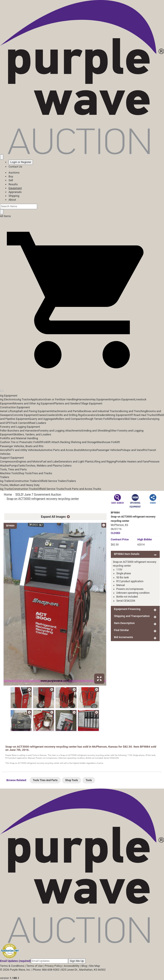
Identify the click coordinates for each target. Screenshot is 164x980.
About (12, 200)
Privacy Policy (53, 966)
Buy (11, 176)
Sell (11, 180)
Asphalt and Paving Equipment (32, 411)
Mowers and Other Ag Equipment (34, 403)
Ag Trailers (7, 481)
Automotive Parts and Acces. (56, 450)
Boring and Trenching (133, 411)
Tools (89, 780)
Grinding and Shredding (96, 431)
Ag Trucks (6, 489)
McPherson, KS (119, 525)
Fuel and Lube (50, 462)
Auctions (14, 173)
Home (8, 494)
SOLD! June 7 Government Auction (38, 494)
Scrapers (119, 419)
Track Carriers (19, 423)
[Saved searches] (2, 157)
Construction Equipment (15, 407)
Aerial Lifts (7, 411)
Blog (84, 966)
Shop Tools (25, 473)
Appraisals (15, 192)
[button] (82, 381)
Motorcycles (89, 450)
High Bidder (145, 539)
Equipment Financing (127, 609)
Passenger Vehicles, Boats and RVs (22, 446)
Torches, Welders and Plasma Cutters (48, 466)
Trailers (5, 477)
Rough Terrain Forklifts (99, 419)
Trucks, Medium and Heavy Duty (20, 485)
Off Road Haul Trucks (142, 415)
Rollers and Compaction (71, 419)
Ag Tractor (24, 399)
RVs (145, 450)
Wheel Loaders (37, 423)
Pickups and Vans (132, 450)
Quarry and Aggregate (42, 419)
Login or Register (21, 162)
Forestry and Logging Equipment (20, 427)
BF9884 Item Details (127, 554)
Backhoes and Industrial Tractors (100, 411)
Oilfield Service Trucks (51, 489)
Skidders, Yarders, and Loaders (32, 434)
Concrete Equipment (25, 415)
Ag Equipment (9, 396)
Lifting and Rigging (104, 462)
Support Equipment (12, 458)
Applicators (38, 399)
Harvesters (84, 399)
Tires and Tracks (42, 473)
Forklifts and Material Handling (19, 438)
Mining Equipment (118, 415)
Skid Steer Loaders (136, 419)
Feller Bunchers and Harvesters (19, 431)
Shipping (14, 196)
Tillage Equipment (91, 403)
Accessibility (72, 966)
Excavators (90, 415)
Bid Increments (124, 637)
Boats (78, 450)
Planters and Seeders (67, 403)
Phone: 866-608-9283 (46, 970)
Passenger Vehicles (108, 450)
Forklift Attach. (51, 442)
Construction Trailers (26, 481)
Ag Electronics (9, 399)
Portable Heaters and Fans (132, 462)
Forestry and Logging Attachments (60, 431)
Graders (102, 415)
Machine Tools (9, 473)
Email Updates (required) (15, 961)
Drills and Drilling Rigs (70, 415)
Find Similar (122, 630)
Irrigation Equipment (122, 399)
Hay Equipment (100, 399)
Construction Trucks (25, 489)
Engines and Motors (29, 462)
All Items (5, 216)
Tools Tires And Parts (45, 780)
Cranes (41, 415)
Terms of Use (34, 966)
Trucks (97, 489)
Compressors (8, 462)
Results (13, 184)
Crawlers (51, 415)
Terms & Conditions (12, 966)
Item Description (124, 623)
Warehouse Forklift (108, 442)
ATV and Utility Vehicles (24, 450)
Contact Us (15, 167)
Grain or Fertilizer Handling (61, 399)
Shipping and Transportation (132, 616)
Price (120, 539)
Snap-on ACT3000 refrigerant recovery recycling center (43, 499)
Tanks (22, 466)
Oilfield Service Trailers (53, 481)
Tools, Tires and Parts (13, 469)
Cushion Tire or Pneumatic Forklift (21, 442)
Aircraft (5, 450)
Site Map (94, 966)
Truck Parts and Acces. (79, 489)
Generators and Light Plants (75, 462)
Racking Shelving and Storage (78, 442)
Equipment (15, 188)
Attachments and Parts (65, 411)
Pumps (14, 466)
